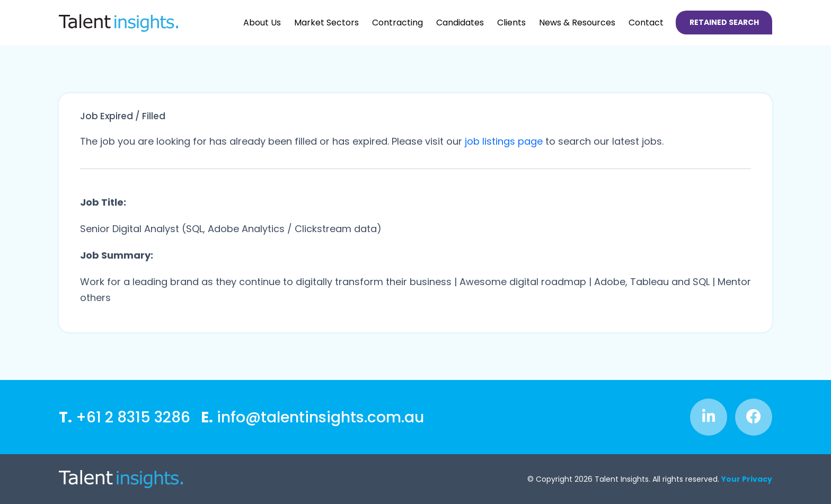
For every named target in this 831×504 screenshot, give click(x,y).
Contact (646, 23)
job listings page (504, 141)
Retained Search (724, 22)
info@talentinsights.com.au (312, 417)
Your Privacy (747, 479)
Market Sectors (326, 23)
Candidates (460, 23)
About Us (262, 23)
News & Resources (577, 23)
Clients (511, 23)
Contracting (397, 23)
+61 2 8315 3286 (125, 417)
